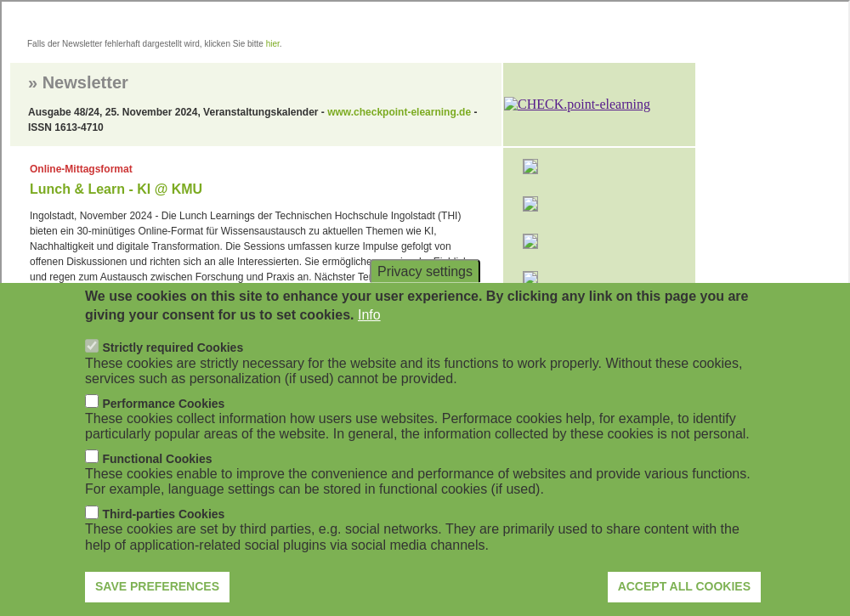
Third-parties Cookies (163, 540)
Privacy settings (425, 296)
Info (369, 340)
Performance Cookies (163, 429)
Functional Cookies (157, 484)
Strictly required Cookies (173, 374)
